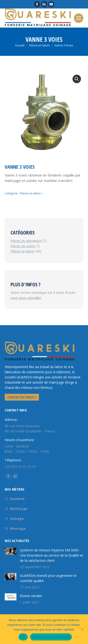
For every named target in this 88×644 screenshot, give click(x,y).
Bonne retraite (31, 596)
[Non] (82, 629)
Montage (18, 528)
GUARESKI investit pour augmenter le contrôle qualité (48, 578)
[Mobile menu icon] (79, 18)
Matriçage (19, 509)
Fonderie (17, 499)
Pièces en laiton (30, 193)
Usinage (17, 519)
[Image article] (11, 551)
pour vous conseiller (26, 298)
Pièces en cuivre (23, 246)
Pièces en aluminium (26, 241)
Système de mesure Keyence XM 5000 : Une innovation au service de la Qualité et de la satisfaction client (52, 555)
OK (23, 637)
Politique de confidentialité (51, 637)
